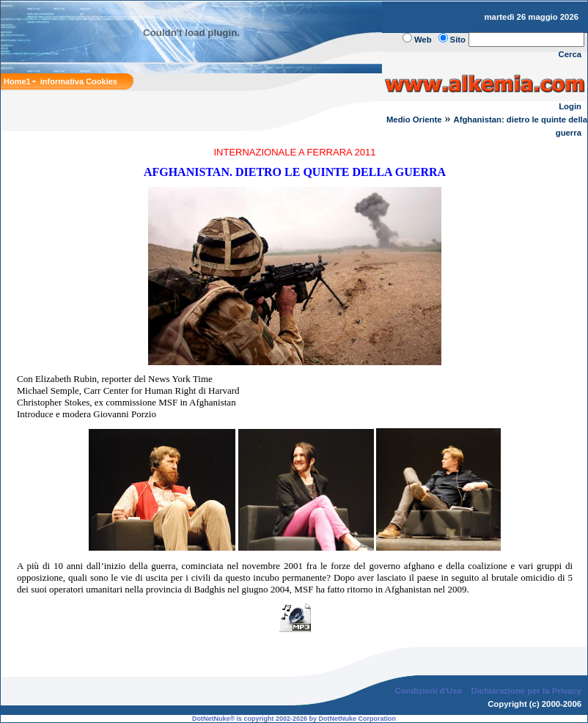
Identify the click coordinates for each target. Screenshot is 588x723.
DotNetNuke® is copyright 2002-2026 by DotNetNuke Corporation (294, 719)
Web (423, 40)
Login (570, 106)
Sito (458, 40)
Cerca (570, 54)
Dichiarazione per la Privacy (527, 691)
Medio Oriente (414, 120)
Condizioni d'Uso (428, 691)
